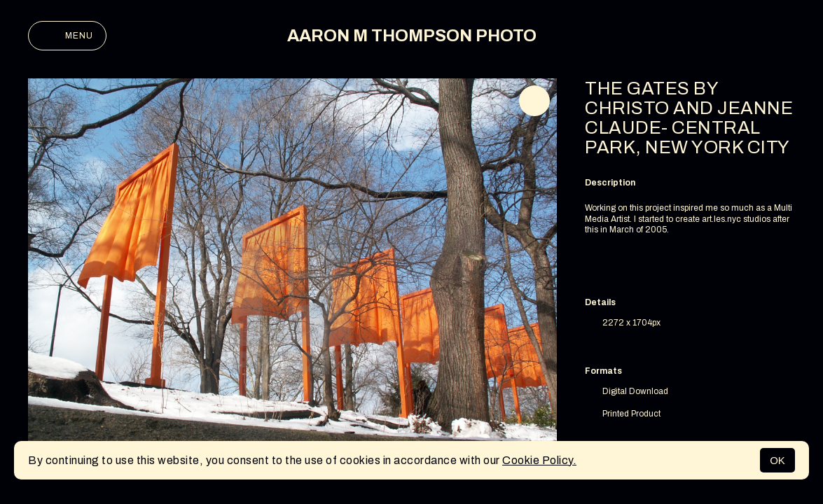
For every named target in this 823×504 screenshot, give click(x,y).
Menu (67, 36)
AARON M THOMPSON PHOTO (412, 36)
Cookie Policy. (539, 460)
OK (777, 460)
